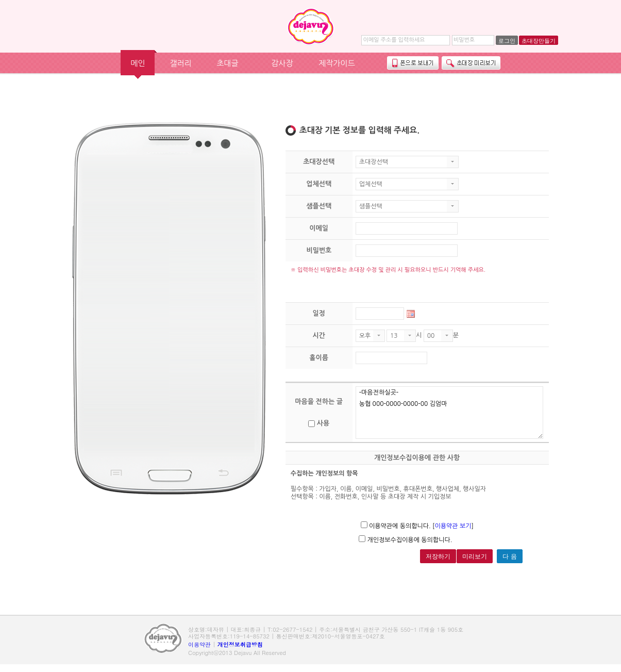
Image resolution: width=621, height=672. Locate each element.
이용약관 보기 (453, 526)
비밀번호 (464, 40)
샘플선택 (371, 206)
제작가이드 (337, 63)
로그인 (507, 41)
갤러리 (180, 63)
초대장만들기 (539, 41)
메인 (138, 63)
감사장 (282, 63)
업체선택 (371, 184)
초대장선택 (374, 162)
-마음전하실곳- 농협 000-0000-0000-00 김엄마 (450, 413)
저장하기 (438, 556)
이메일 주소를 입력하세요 (394, 40)
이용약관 (199, 644)
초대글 (227, 63)
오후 (365, 336)
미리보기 (475, 556)
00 (431, 336)
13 (394, 336)
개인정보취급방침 (240, 644)
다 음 (509, 556)
